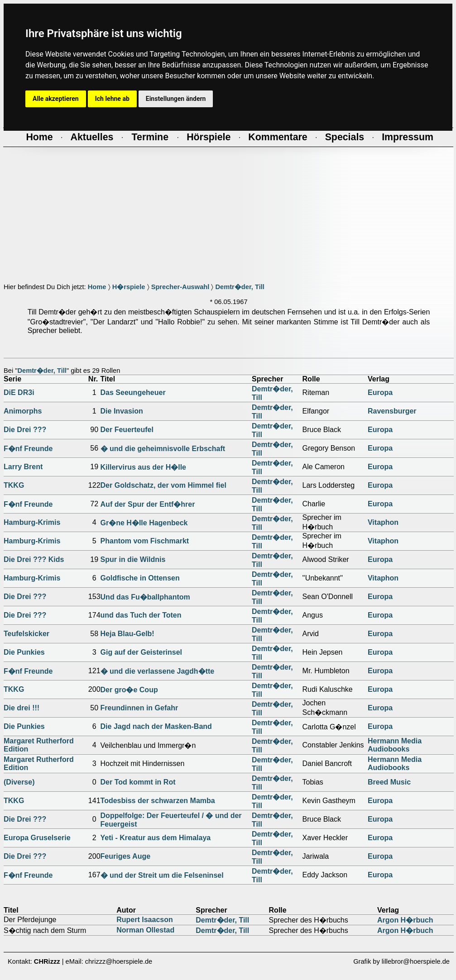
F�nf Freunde (28, 449)
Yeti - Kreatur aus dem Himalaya (156, 838)
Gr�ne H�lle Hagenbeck (144, 523)
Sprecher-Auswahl (180, 287)
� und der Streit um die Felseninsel (162, 875)
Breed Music (389, 782)
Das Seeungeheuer (133, 392)
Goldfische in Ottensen (140, 578)
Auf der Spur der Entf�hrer (148, 504)
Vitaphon (383, 522)
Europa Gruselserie (37, 838)
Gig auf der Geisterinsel (142, 652)
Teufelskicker (26, 634)
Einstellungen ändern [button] (176, 99)
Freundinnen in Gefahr (139, 708)
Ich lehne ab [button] (112, 99)
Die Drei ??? (25, 430)
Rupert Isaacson (144, 920)
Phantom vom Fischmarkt (145, 541)
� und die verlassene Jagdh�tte (158, 671)
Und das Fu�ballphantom (145, 597)
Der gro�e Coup (129, 690)
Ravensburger (392, 411)
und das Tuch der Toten (141, 615)
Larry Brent (23, 467)
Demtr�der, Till (240, 287)
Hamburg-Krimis (32, 522)
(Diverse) (19, 782)
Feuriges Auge (126, 856)
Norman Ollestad (145, 930)
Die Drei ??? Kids (34, 559)
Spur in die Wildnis (133, 559)
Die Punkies (24, 652)
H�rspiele (129, 287)
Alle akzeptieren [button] (56, 99)
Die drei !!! (22, 708)
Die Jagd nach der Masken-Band (156, 726)
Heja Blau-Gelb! (127, 634)
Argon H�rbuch (405, 920)
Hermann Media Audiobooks (395, 745)
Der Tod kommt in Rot (138, 782)
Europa (380, 392)
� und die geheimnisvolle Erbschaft (163, 449)
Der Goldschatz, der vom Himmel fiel (163, 485)
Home (97, 287)
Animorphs (23, 411)
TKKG (14, 485)
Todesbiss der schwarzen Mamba (158, 801)
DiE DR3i (19, 392)
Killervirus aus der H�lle (143, 467)
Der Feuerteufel (127, 430)
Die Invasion (122, 411)
